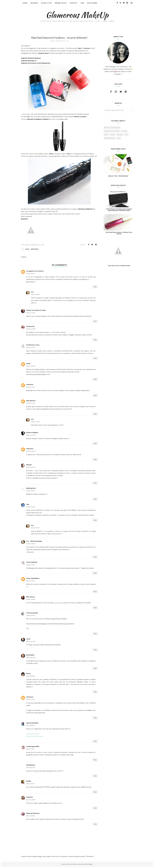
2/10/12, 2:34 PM (31, 404)
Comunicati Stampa (112, 131)
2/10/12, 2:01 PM (31, 349)
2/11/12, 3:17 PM (30, 750)
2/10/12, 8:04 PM (31, 659)
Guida (112, 135)
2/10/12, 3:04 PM (31, 469)
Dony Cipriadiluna (33, 580)
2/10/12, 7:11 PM (35, 423)
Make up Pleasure (33, 815)
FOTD (106, 135)
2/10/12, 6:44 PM (31, 643)
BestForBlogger (88, 865)
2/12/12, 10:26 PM (31, 801)
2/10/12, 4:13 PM (30, 566)
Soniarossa (30, 328)
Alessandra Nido (32, 724)
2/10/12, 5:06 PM (31, 617)
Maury (28, 675)
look (119, 138)
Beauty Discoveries (112, 128)
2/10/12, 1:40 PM (31, 314)
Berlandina (30, 656)
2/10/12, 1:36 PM (35, 296)
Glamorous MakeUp (77, 15)
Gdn (28, 506)
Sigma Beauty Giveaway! (35, 738)
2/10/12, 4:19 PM (30, 582)
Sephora (35, 250)
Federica (29, 798)
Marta (28, 365)
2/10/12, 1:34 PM (30, 275)
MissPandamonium (33, 735)
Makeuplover (31, 489)
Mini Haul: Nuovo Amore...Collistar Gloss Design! (119, 233)
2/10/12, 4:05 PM (31, 545)
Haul (27, 250)
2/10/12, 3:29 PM (31, 492)
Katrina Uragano (32, 434)
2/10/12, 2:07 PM (31, 367)
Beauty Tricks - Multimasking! (118, 176)
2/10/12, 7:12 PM (35, 529)
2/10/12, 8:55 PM (31, 677)
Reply (95, 288)
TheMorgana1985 (33, 748)
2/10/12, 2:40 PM (31, 436)
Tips (126, 135)
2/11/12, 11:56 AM (30, 727)
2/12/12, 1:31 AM (30, 785)
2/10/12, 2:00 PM (31, 330)
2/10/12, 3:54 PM (31, 508)
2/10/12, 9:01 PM (31, 701)
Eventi (124, 131)
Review (120, 135)
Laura (28, 640)
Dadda (29, 782)
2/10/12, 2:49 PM (31, 452)
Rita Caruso (30, 598)
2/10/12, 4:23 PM (31, 601)
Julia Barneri (31, 402)
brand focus (109, 138)
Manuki (29, 466)
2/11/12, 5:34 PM (30, 769)
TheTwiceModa (32, 614)
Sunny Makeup (32, 563)
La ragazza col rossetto (35, 272)
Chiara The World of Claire (36, 312)
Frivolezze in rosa (33, 346)
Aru (32, 293)
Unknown (30, 386)
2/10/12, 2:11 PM (30, 388)
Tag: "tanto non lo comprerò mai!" (119, 266)
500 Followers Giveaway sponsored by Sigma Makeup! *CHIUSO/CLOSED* (119, 210)
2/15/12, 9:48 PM (31, 817)
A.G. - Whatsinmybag (34, 542)
